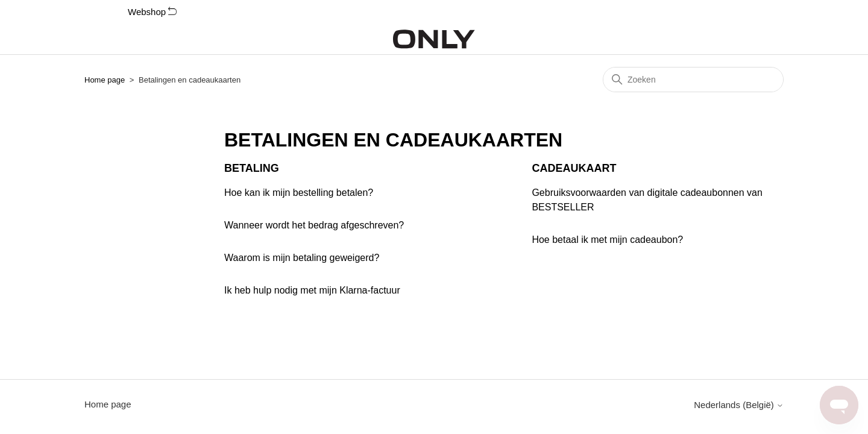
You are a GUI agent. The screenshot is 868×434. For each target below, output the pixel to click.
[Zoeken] (693, 80)
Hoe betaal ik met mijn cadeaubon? (607, 240)
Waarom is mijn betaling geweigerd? (302, 258)
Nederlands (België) (739, 405)
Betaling (252, 168)
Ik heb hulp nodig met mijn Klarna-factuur (312, 290)
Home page (105, 80)
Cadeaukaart (574, 168)
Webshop (152, 12)
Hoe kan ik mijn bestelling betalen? (299, 193)
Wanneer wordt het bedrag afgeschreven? (314, 225)
